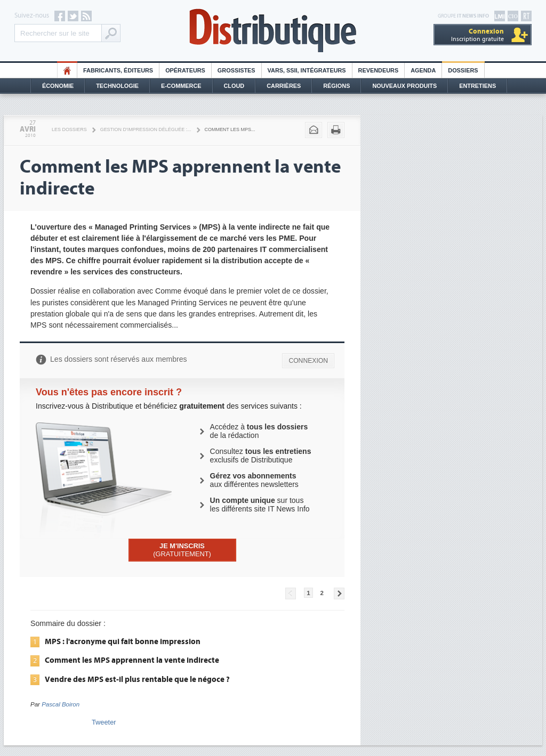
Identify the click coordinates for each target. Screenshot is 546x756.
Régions (336, 86)
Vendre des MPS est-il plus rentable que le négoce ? (137, 679)
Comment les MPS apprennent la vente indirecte (132, 660)
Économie (58, 86)
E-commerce (181, 86)
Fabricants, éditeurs (118, 70)
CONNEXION (308, 361)
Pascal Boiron (61, 704)
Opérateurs (185, 70)
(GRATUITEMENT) (182, 550)
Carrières (284, 86)
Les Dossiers (69, 129)
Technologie (117, 86)
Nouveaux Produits (404, 86)
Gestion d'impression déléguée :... (146, 129)
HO (67, 70)
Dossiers (463, 70)
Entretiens (477, 86)
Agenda (423, 70)
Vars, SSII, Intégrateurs (307, 70)
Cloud (234, 86)
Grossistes (236, 70)
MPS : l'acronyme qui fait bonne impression (123, 641)
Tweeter (104, 722)
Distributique (273, 31)
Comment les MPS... (230, 129)
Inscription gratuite (477, 35)
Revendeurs (379, 70)
